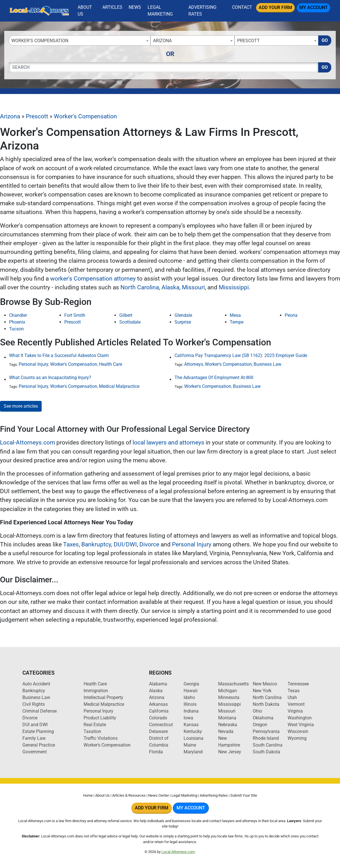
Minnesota (229, 697)
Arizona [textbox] (162, 41)
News (135, 7)
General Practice (39, 745)
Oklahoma (263, 718)
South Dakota (266, 752)
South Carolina (268, 745)
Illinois (190, 704)
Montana (227, 718)
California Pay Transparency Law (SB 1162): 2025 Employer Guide (241, 355)
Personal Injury (34, 364)
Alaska (170, 287)
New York (262, 691)
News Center (159, 795)
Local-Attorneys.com (27, 442)
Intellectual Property (103, 697)
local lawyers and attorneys (168, 442)
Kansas (191, 725)
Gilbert (126, 315)
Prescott (37, 116)
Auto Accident (36, 684)
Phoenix (17, 322)
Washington (300, 718)
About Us (85, 11)
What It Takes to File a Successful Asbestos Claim (59, 355)
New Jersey (230, 752)
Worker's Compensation (85, 116)
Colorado (158, 718)
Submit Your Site (244, 795)
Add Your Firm (275, 8)
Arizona (10, 116)
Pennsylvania (266, 731)
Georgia (191, 684)
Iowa (188, 718)
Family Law (34, 738)
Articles (112, 7)
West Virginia (301, 725)
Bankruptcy (96, 544)
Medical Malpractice (119, 386)
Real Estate (95, 725)
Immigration (96, 691)
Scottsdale (130, 322)
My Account (314, 8)
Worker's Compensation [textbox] (40, 41)
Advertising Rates (202, 11)
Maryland (193, 752)
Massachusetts (233, 684)
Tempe (237, 322)
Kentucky (193, 731)
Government (35, 752)
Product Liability (100, 718)
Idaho (189, 697)
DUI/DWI (125, 544)
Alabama (158, 684)
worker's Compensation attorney (93, 279)
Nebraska (228, 725)
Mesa (235, 315)
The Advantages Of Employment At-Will (214, 378)
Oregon (260, 725)
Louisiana (194, 738)
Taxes (71, 544)
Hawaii (191, 691)
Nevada (226, 731)
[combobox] (80, 40)
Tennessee (298, 684)
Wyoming (297, 738)
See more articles (21, 406)
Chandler (18, 315)
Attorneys (194, 364)
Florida (156, 752)
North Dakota (266, 704)
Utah (292, 697)
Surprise (183, 322)
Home (88, 795)
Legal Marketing (160, 11)
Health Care (110, 364)
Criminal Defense (40, 711)
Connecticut (161, 725)
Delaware (158, 731)
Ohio (257, 711)
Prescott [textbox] (248, 41)
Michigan (228, 691)
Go (325, 40)
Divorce (149, 544)
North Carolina (140, 287)
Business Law (267, 364)
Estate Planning (38, 731)
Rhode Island (266, 738)
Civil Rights (34, 704)
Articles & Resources (129, 795)
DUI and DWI (35, 725)
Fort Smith (75, 315)
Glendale (183, 315)
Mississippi (234, 287)
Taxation (92, 731)
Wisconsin (298, 731)
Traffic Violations (101, 738)
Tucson (16, 329)
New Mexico (265, 684)
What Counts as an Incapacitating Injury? (50, 378)
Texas (294, 691)
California (159, 711)
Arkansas (158, 704)
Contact (242, 7)
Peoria (291, 315)
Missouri (193, 287)
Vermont (296, 704)
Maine (190, 745)
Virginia (295, 711)
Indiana (191, 711)
